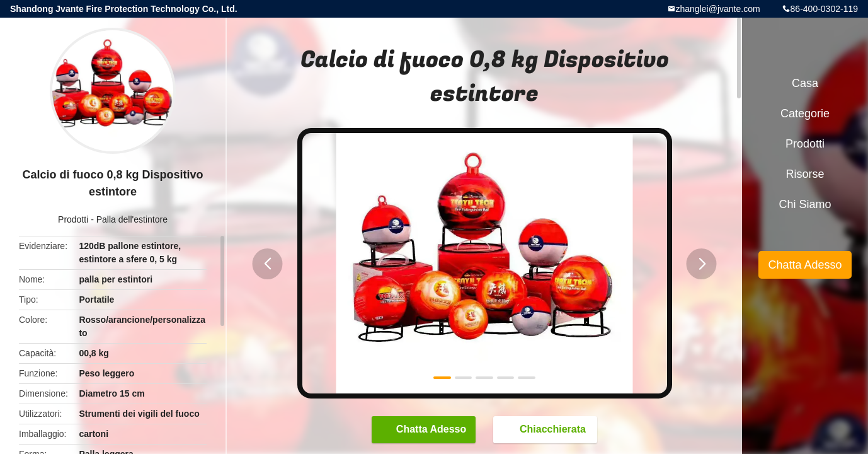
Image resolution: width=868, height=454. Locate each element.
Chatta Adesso (425, 429)
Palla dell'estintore (132, 219)
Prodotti (73, 219)
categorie (805, 113)
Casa (805, 83)
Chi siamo (805, 204)
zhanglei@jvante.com (718, 9)
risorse (805, 174)
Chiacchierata (546, 429)
